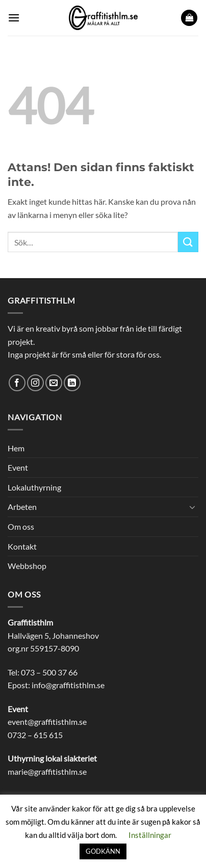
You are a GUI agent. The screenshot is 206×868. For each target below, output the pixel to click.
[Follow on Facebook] (17, 383)
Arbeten (22, 507)
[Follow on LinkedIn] (72, 383)
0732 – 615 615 (35, 735)
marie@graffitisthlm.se (47, 771)
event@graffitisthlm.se (47, 722)
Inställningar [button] (150, 835)
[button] (14, 18)
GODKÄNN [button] (103, 851)
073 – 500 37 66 (49, 672)
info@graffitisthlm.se (68, 685)
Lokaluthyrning (34, 487)
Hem (16, 448)
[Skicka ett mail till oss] (54, 383)
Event (18, 467)
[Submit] (188, 242)
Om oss (21, 526)
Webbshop (27, 566)
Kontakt (22, 546)
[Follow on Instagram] (35, 383)
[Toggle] (192, 507)
